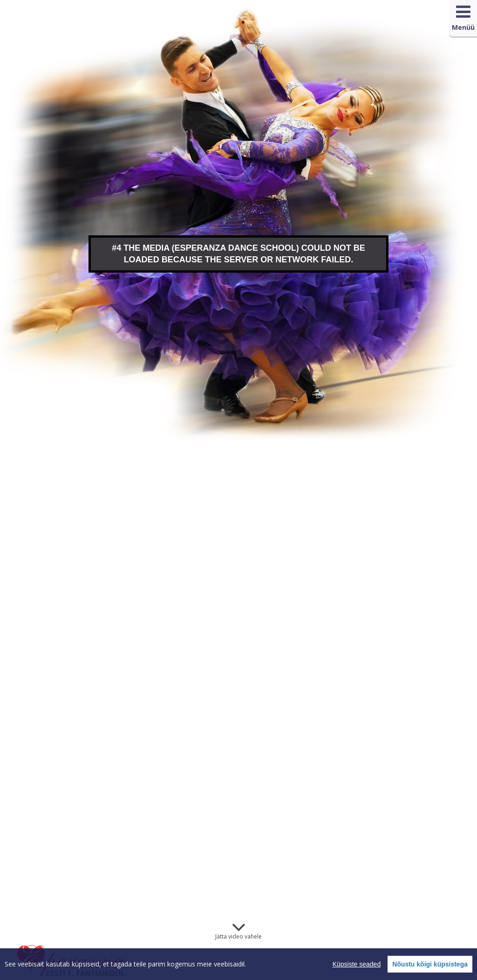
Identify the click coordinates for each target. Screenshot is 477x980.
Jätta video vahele (238, 936)
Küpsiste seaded (357, 964)
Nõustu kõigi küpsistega (430, 964)
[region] (238, 964)
